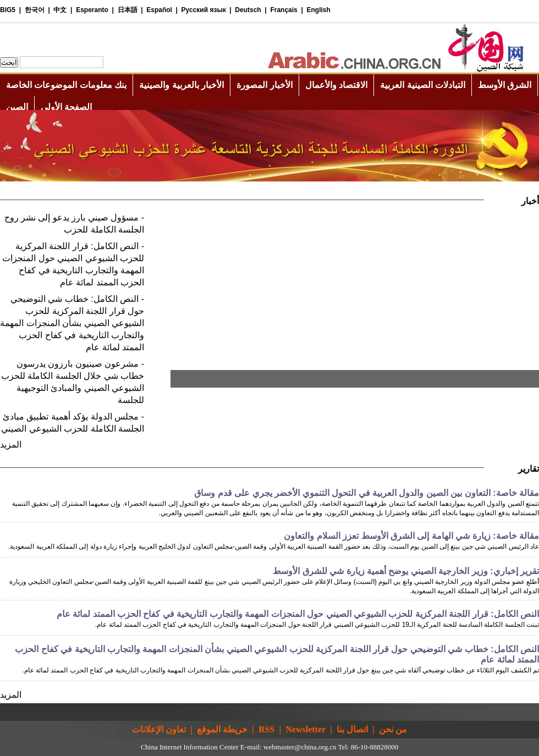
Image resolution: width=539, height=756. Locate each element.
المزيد (11, 445)
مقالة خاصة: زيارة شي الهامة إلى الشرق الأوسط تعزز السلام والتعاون (411, 536)
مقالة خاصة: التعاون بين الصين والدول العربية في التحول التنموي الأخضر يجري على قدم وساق (367, 493)
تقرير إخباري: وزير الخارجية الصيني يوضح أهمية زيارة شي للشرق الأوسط (406, 571)
